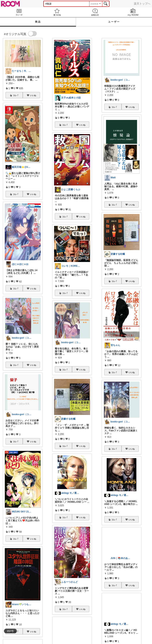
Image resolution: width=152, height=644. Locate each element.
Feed (19, 12)
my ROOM (133, 12)
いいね (33, 95)
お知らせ (95, 12)
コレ (16, 95)
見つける (57, 12)
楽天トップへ (142, 4)
